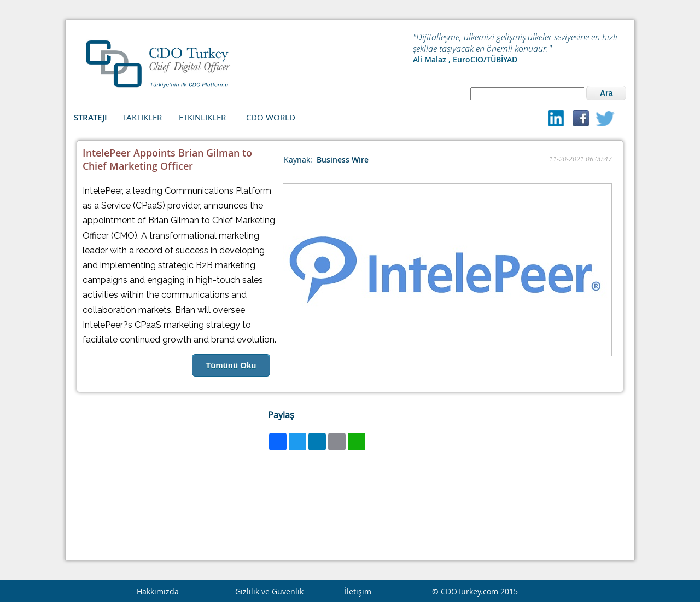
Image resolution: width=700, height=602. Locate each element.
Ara (606, 93)
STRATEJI (91, 117)
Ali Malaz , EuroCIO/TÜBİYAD (465, 59)
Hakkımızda (158, 591)
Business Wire (343, 160)
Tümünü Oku (231, 365)
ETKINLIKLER (202, 117)
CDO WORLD (271, 117)
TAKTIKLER (142, 117)
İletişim (358, 591)
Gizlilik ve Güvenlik (269, 591)
